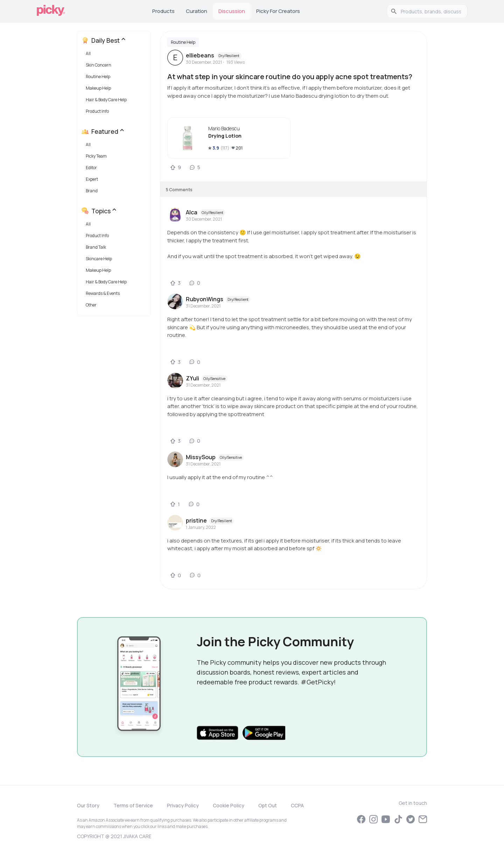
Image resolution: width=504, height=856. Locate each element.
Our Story (88, 805)
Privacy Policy (183, 805)
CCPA (297, 805)
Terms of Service (133, 805)
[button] (115, 55)
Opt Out (268, 805)
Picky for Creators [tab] (278, 11)
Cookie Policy (229, 805)
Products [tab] (163, 11)
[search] (431, 11)
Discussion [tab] (232, 11)
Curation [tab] (197, 11)
